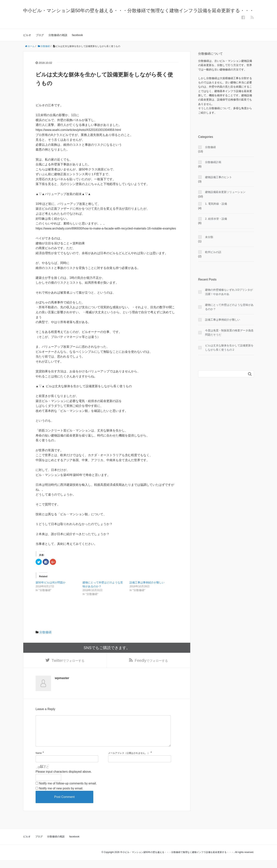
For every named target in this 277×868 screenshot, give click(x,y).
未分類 (209, 237)
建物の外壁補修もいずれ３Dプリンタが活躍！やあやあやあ (229, 292)
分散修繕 (45, 632)
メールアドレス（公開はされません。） (129, 761)
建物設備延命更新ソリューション (225, 192)
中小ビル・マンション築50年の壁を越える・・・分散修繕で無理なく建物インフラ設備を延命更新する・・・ (138, 10)
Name (39, 761)
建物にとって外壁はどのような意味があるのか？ (229, 307)
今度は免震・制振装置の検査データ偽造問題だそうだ (229, 333)
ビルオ (27, 35)
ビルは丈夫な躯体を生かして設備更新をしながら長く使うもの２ (229, 348)
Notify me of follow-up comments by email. (68, 791)
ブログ (40, 35)
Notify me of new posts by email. (61, 796)
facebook (77, 35)
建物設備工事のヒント (219, 177)
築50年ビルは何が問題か (51, 582)
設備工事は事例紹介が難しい (147, 582)
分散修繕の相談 (58, 35)
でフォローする (68, 661)
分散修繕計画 (213, 162)
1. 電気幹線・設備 (216, 204)
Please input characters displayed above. (64, 780)
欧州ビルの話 (213, 252)
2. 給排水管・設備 (216, 219)
